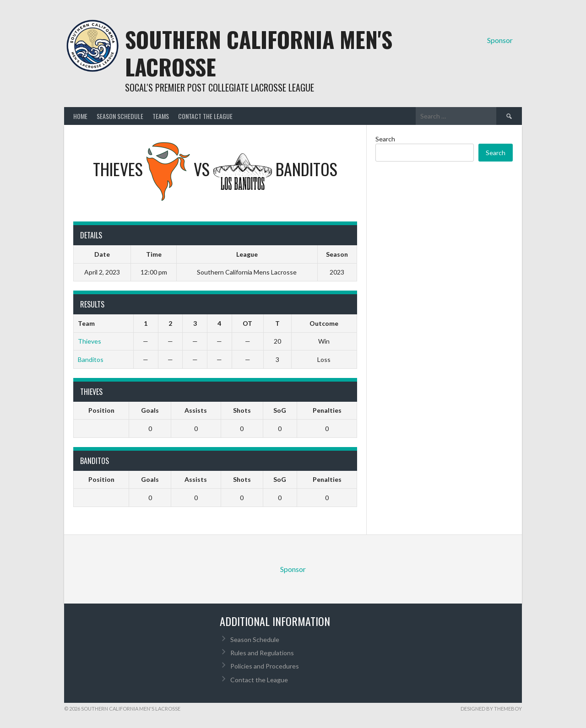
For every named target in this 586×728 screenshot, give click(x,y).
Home (80, 116)
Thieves (90, 341)
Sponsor (500, 40)
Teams (161, 116)
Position (101, 410)
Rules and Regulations (262, 653)
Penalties (327, 410)
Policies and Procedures (265, 666)
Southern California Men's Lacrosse (259, 53)
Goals (150, 410)
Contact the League (205, 116)
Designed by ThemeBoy (491, 709)
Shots (242, 410)
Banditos (91, 359)
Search (385, 139)
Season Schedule (120, 116)
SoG (280, 410)
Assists (196, 410)
